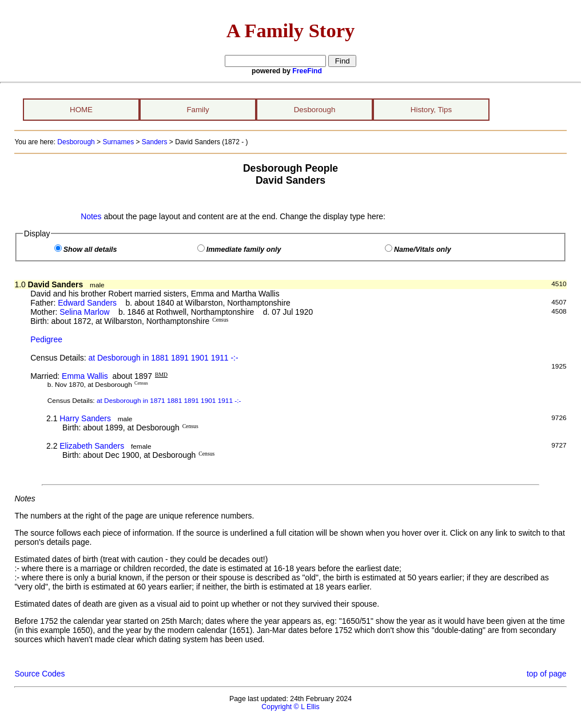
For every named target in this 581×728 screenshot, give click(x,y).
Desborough (315, 110)
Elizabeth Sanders (92, 446)
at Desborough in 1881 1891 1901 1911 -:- (163, 358)
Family (198, 110)
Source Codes (39, 674)
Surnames (118, 142)
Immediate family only (244, 250)
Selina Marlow (84, 312)
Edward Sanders (87, 303)
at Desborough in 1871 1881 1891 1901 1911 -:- (169, 401)
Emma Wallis (85, 376)
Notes (91, 216)
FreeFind (307, 71)
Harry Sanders (85, 418)
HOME (81, 110)
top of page (547, 674)
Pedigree (46, 339)
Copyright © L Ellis (290, 707)
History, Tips (431, 110)
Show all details (90, 250)
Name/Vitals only (423, 250)
